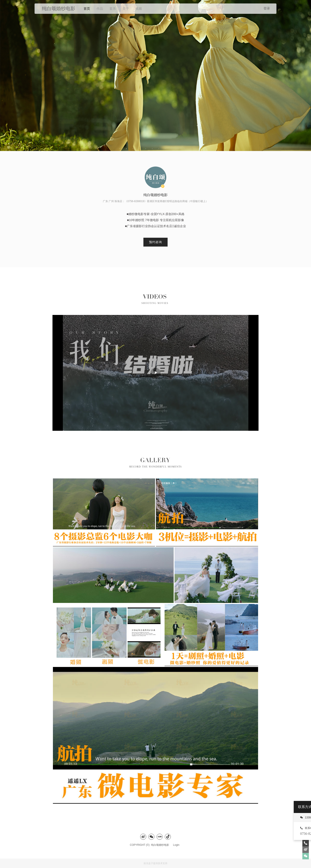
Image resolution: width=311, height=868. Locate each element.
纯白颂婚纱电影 (161, 845)
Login (176, 845)
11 (185, 149)
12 (191, 149)
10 (178, 149)
